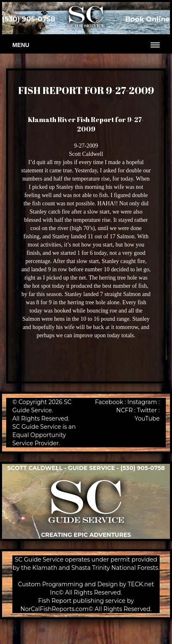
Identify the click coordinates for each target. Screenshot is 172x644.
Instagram (142, 402)
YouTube (147, 418)
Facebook (109, 402)
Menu (21, 45)
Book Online (148, 19)
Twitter (147, 410)
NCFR (124, 410)
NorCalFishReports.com (55, 609)
